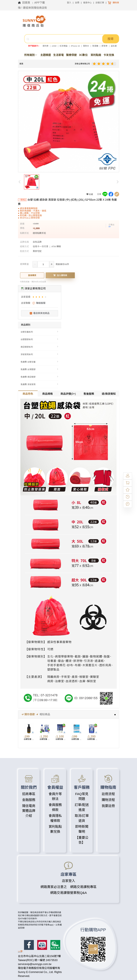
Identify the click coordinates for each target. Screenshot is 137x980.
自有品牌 (37, 242)
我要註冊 (108, 806)
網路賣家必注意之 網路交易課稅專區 (68, 887)
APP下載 (40, 3)
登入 (69, 3)
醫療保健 (71, 55)
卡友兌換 (109, 55)
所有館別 (31, 55)
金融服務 (29, 800)
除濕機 (95, 46)
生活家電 (58, 55)
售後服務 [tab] (89, 394)
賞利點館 (96, 55)
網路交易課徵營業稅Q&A (68, 893)
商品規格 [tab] (47, 394)
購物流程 (108, 800)
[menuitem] (40, 332)
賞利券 (45, 46)
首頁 (21, 64)
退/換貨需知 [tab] (109, 394)
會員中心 (87, 3)
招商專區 (29, 794)
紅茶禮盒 (64, 46)
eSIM (54, 46)
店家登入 (68, 881)
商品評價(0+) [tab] (68, 394)
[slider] (104, 64)
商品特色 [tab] (28, 394)
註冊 (77, 3)
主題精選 (46, 55)
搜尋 (111, 39)
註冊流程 (108, 794)
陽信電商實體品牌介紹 (29, 811)
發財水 (86, 46)
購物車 (116, 3)
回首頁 (27, 3)
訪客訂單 (100, 3)
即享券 (105, 46)
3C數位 (83, 55)
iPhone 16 (75, 46)
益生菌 (114, 46)
